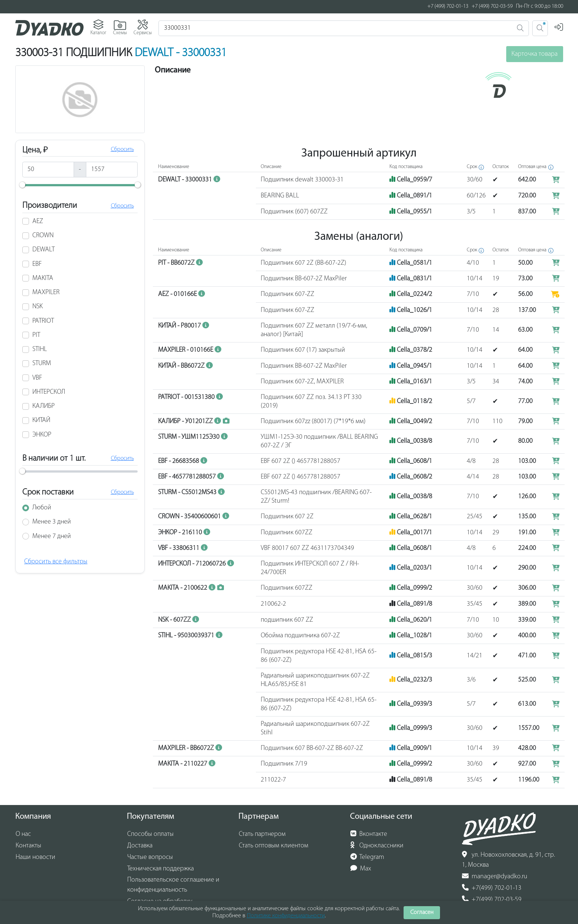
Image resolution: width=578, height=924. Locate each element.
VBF (37, 382)
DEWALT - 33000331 (181, 53)
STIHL (40, 353)
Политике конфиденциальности (286, 916)
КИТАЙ (41, 424)
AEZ (38, 225)
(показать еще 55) (500, 83)
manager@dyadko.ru (495, 876)
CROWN (43, 239)
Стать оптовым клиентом (274, 846)
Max (361, 869)
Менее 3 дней (52, 526)
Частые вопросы (150, 857)
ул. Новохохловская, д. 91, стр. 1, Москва (508, 860)
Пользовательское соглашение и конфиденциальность (173, 885)
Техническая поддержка (160, 869)
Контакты (28, 846)
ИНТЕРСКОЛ (49, 396)
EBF (37, 268)
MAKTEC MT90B (464, 133)
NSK (38, 310)
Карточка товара (534, 54)
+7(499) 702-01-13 (492, 888)
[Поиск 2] (540, 28)
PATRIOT (43, 325)
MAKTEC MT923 (465, 124)
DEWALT (44, 253)
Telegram (367, 857)
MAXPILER (46, 296)
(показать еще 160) (512, 114)
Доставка (140, 846)
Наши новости (36, 857)
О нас (23, 834)
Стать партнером (262, 834)
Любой (42, 511)
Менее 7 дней (52, 540)
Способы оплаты (150, 834)
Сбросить (122, 153)
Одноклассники (377, 846)
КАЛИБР (44, 410)
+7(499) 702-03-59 (492, 899)
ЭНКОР (42, 439)
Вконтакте (369, 834)
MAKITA (43, 282)
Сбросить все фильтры (56, 565)
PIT (36, 339)
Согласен (422, 912)
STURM (42, 367)
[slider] (22, 189)
